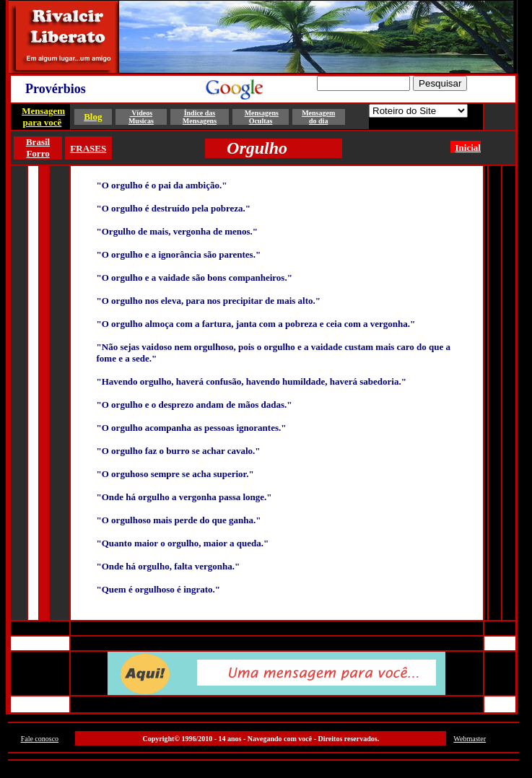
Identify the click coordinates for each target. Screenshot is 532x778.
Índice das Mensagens (200, 117)
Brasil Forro (38, 148)
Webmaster (470, 739)
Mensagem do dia (318, 117)
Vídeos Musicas (141, 117)
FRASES (88, 148)
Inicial (468, 148)
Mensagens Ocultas (262, 117)
